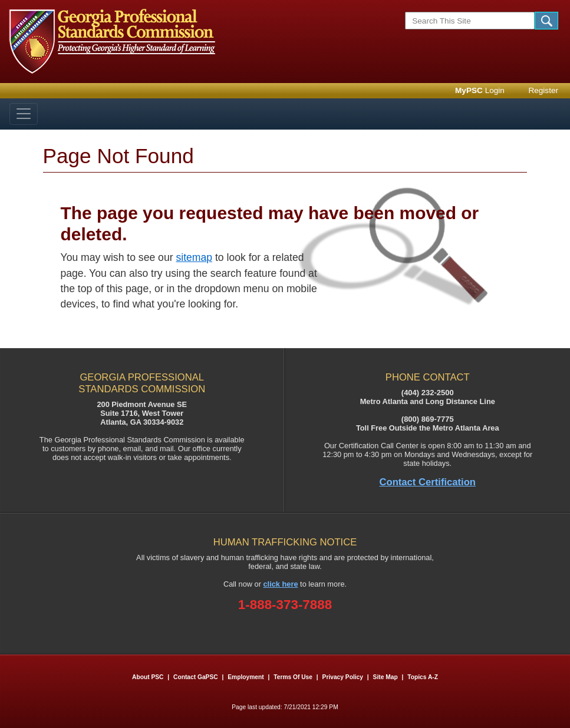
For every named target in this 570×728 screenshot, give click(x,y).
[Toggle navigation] (24, 114)
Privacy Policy (343, 677)
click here (281, 584)
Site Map (386, 677)
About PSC (148, 677)
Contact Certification (428, 482)
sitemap (194, 257)
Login (480, 90)
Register (543, 90)
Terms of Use (293, 677)
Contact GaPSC (196, 677)
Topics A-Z (423, 677)
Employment (246, 677)
